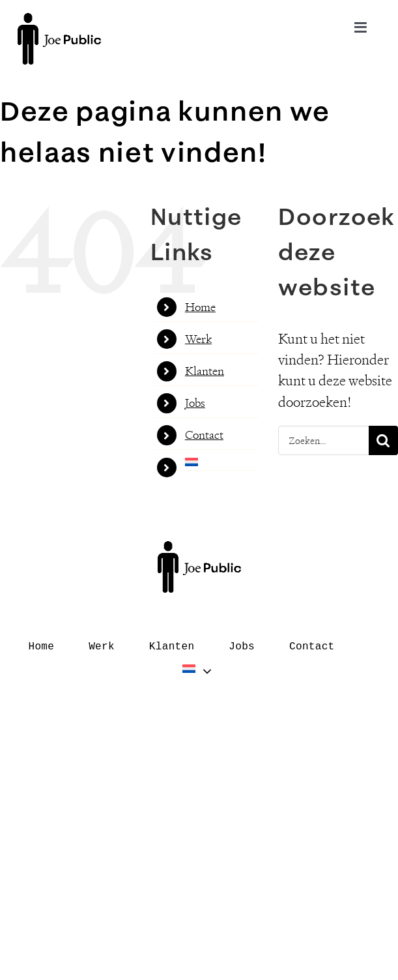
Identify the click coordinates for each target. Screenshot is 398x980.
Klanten (205, 371)
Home (200, 307)
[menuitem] (222, 462)
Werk (198, 339)
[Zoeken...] (323, 440)
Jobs (195, 403)
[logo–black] (59, 20)
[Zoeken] (383, 440)
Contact (204, 435)
